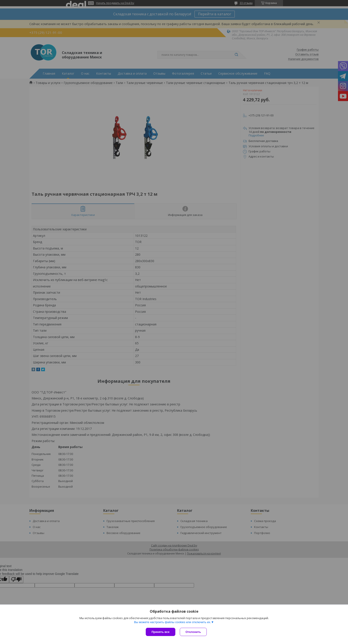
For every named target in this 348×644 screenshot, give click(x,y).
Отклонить (193, 632)
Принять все (161, 632)
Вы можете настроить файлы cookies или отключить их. (172, 622)
